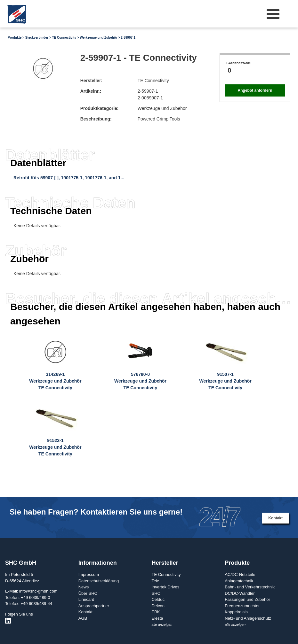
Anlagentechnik (239, 581)
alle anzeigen (162, 625)
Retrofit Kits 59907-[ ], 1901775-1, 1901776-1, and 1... (69, 178)
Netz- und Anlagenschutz (248, 618)
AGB (83, 618)
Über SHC (88, 593)
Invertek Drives (165, 587)
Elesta (157, 618)
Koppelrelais (236, 612)
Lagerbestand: (239, 63)
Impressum (89, 574)
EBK (156, 612)
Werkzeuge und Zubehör (98, 38)
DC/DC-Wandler (240, 593)
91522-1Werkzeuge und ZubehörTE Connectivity (55, 447)
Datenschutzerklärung (99, 581)
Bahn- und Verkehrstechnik (250, 587)
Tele (155, 581)
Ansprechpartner (94, 606)
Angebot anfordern (255, 90)
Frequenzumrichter (242, 606)
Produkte (15, 38)
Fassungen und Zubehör (247, 599)
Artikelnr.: (91, 91)
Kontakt (275, 518)
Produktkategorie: (100, 108)
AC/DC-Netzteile (240, 574)
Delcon (158, 606)
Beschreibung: (96, 119)
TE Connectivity (64, 38)
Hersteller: (91, 81)
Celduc (158, 599)
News (84, 587)
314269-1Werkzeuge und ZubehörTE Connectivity (55, 381)
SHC (156, 593)
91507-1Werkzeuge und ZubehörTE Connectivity (226, 381)
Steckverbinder (37, 38)
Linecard (86, 599)
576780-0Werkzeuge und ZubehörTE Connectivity (140, 381)
